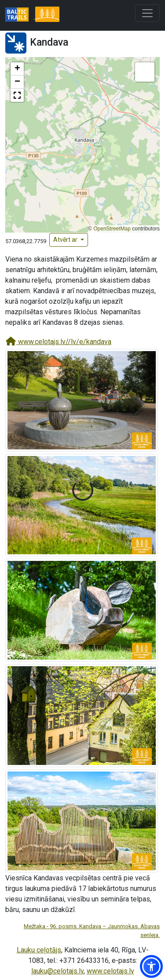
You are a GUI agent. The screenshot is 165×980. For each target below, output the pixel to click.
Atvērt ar (66, 240)
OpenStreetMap (112, 229)
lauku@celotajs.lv (57, 971)
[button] (17, 69)
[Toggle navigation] (147, 13)
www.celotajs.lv (110, 971)
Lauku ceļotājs (39, 950)
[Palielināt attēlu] (82, 400)
